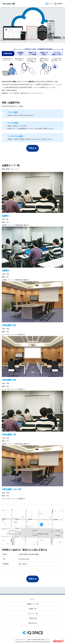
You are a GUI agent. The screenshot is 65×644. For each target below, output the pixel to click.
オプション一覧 (33, 614)
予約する (33, 148)
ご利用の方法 (33, 618)
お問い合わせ (33, 623)
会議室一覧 (33, 609)
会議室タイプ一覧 (33, 604)
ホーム (33, 599)
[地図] (37, 554)
